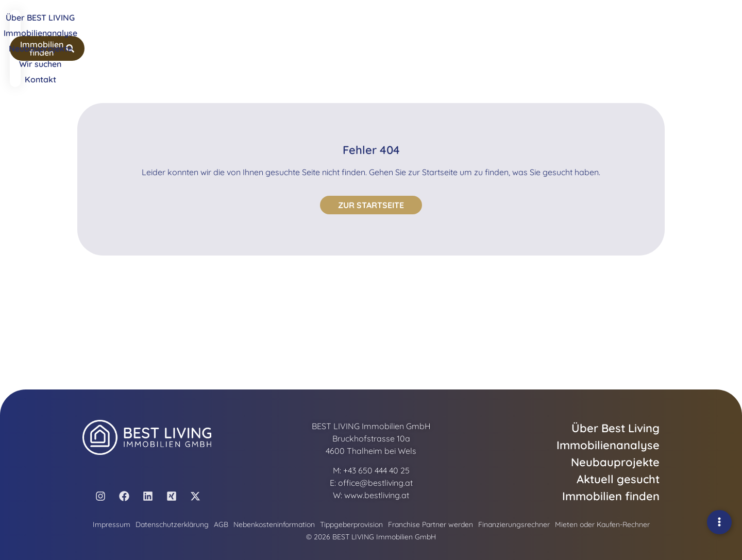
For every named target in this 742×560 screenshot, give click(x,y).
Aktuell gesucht (618, 479)
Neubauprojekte (405, 27)
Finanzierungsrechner (514, 524)
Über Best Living (615, 428)
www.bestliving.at (377, 495)
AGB (221, 524)
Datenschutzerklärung (172, 524)
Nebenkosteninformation (274, 524)
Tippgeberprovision (351, 524)
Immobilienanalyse (328, 27)
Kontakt (511, 27)
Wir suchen (466, 27)
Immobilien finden (611, 496)
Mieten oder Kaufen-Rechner (602, 524)
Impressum (112, 524)
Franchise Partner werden (431, 524)
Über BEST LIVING (248, 27)
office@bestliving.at (375, 483)
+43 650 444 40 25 (376, 470)
